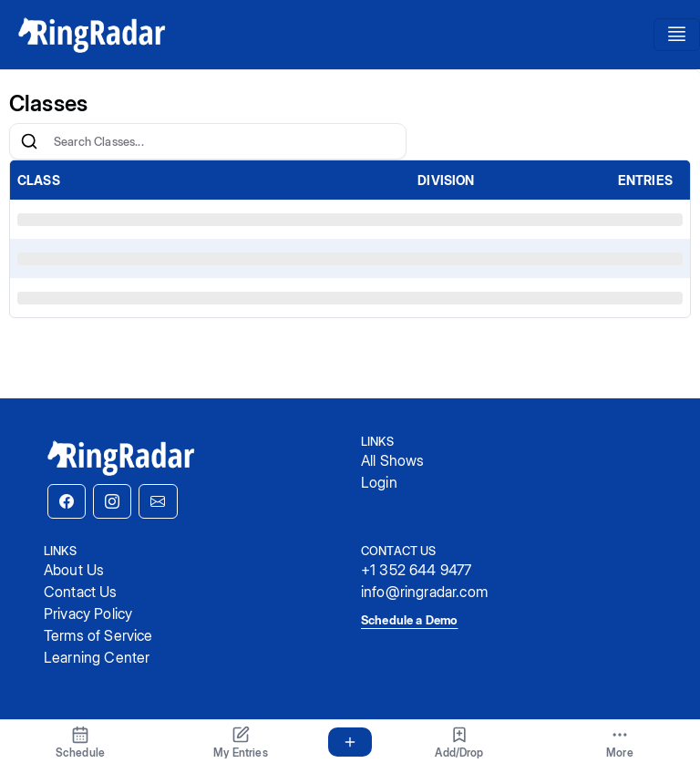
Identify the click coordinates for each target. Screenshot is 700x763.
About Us (74, 570)
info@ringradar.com (424, 592)
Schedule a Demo (409, 620)
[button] (67, 501)
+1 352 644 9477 (416, 570)
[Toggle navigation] (677, 35)
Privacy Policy (88, 613)
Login (379, 482)
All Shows (392, 460)
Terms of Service (98, 635)
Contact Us (81, 592)
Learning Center (97, 657)
